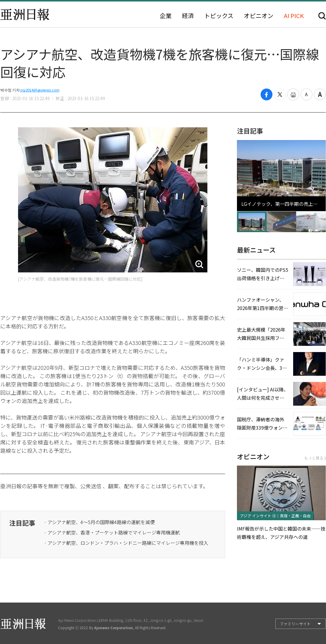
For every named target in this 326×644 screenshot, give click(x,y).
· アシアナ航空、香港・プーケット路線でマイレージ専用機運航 (112, 532)
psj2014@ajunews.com (40, 90)
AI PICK (294, 16)
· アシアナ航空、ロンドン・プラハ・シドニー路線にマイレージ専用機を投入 (126, 543)
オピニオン (259, 16)
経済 (188, 16)
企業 (166, 16)
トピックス (219, 16)
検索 (322, 16)
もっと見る (315, 458)
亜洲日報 (25, 15)
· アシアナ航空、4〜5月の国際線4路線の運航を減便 (99, 522)
